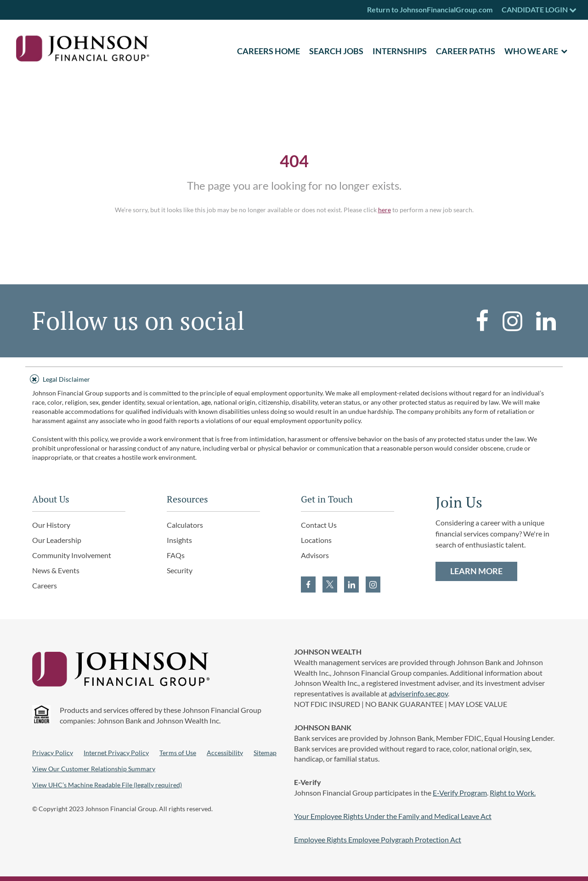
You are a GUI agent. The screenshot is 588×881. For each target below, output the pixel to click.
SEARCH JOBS (336, 51)
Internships (400, 51)
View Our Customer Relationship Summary (94, 769)
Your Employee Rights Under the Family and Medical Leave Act (393, 816)
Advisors (315, 555)
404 (294, 161)
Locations (316, 540)
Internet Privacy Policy (116, 753)
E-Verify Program (460, 793)
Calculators (185, 525)
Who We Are (531, 51)
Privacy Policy (53, 753)
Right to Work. (513, 793)
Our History (51, 525)
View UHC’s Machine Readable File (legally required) (107, 785)
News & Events (56, 570)
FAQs (176, 555)
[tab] (294, 378)
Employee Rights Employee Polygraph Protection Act (378, 839)
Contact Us (319, 525)
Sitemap (265, 753)
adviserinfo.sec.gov (418, 693)
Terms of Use (178, 753)
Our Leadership (57, 540)
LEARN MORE (476, 571)
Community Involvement (72, 555)
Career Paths (466, 51)
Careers (45, 585)
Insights (179, 540)
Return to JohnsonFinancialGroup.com (430, 9)
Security (180, 570)
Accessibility (225, 753)
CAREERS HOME (269, 51)
